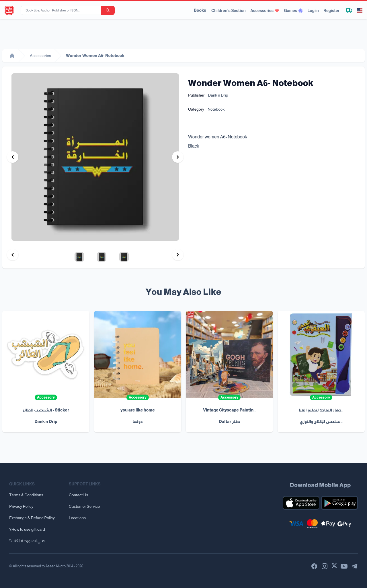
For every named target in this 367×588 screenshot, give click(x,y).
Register (331, 11)
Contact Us (78, 495)
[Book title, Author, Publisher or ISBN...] (62, 10)
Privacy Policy (21, 506)
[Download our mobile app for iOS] (301, 503)
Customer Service (84, 506)
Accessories (265, 11)
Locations (77, 518)
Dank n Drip (218, 95)
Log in (313, 11)
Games (293, 11)
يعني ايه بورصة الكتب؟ (27, 541)
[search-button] (108, 10)
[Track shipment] (349, 10)
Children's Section (229, 11)
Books (200, 10)
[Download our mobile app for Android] (339, 503)
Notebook (216, 109)
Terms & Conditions (26, 495)
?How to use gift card (27, 529)
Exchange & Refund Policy (32, 518)
